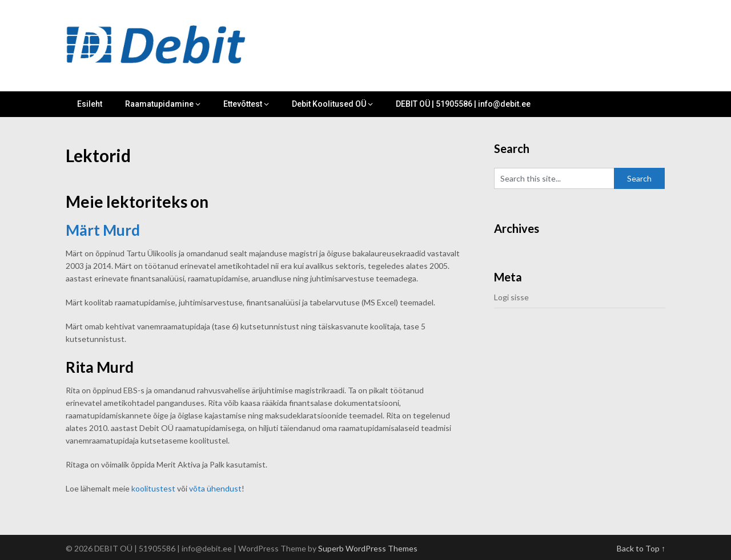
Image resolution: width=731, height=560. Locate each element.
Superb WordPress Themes (368, 548)
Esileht (90, 104)
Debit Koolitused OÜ (329, 104)
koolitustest (153, 488)
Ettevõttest (243, 104)
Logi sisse (511, 297)
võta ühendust (215, 488)
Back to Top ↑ (641, 548)
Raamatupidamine (159, 104)
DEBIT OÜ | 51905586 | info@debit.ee (463, 104)
